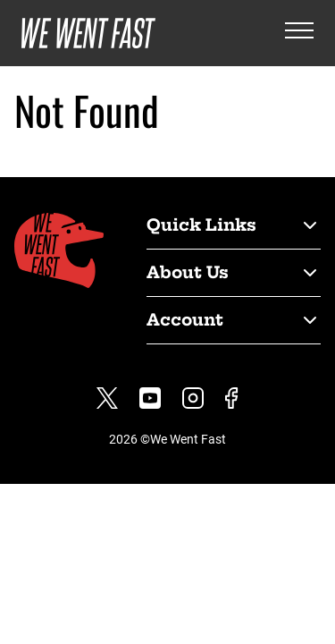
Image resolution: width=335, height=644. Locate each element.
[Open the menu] (299, 34)
